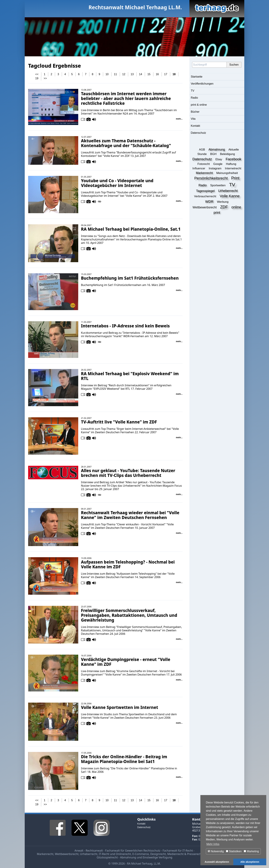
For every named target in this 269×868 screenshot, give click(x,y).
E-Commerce (141, 854)
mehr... (179, 119)
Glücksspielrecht (107, 857)
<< (37, 74)
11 (115, 74)
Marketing (251, 851)
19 (37, 78)
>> (45, 78)
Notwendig (216, 851)
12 (124, 74)
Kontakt (195, 126)
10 (107, 74)
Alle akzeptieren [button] (250, 862)
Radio (194, 98)
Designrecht (158, 854)
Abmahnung (128, 857)
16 (157, 74)
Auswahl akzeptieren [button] (217, 862)
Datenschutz (198, 133)
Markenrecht (45, 854)
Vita (193, 119)
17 (166, 74)
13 (132, 74)
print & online (199, 105)
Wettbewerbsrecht (67, 854)
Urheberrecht (89, 854)
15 (149, 74)
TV (192, 91)
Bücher (195, 112)
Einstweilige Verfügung (157, 857)
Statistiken (234, 851)
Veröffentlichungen (202, 84)
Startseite (197, 77)
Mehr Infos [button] (213, 844)
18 (174, 74)
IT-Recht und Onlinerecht (115, 854)
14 (141, 74)
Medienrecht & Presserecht (185, 854)
